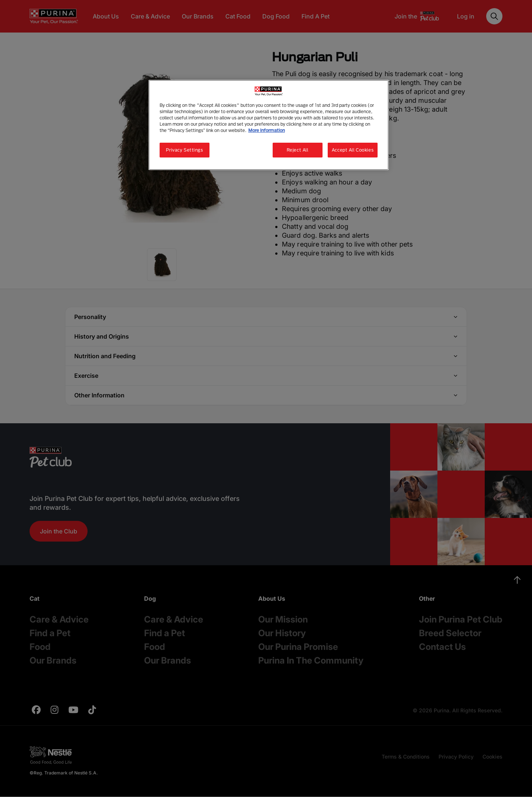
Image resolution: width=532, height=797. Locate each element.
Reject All (298, 150)
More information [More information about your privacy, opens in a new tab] (267, 130)
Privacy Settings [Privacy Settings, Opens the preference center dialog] (184, 150)
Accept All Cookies (353, 150)
